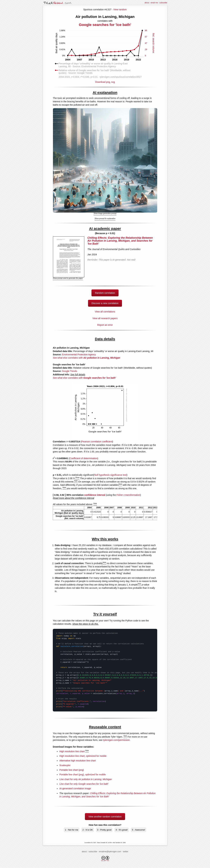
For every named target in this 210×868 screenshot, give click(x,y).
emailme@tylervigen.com (110, 852)
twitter (126, 852)
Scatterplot (65, 765)
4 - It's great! (122, 830)
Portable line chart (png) (72, 770)
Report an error (105, 325)
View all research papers (105, 318)
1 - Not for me (72, 830)
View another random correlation (105, 817)
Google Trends (70, 371)
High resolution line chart (72, 751)
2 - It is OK (88, 830)
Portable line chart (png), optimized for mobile (82, 775)
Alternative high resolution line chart (78, 761)
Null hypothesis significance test (110, 475)
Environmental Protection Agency (79, 354)
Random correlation (105, 293)
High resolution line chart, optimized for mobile (83, 756)
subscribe (163, 3)
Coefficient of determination (83, 458)
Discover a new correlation (105, 303)
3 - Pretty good (104, 830)
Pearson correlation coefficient (97, 442)
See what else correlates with (86, 358)
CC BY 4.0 (105, 859)
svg (113, 82)
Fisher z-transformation (128, 495)
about (147, 3)
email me (154, 3)
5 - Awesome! (139, 830)
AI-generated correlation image (75, 788)
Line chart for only (86, 779)
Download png (105, 81)
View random (120, 10)
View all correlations (105, 312)
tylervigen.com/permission (116, 740)
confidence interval (95, 495)
